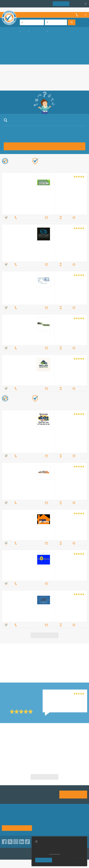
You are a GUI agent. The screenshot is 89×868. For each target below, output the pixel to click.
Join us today (73, 794)
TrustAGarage (31, 854)
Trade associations (61, 815)
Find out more (57, 167)
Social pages (59, 827)
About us (39, 815)
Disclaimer (58, 823)
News (74, 823)
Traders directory (78, 819)
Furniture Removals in (44, 752)
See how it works (17, 828)
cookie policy (55, 854)
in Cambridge (58, 658)
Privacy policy (42, 819)
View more (45, 635)
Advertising (76, 815)
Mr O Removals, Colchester (57, 694)
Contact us (40, 823)
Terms (38, 827)
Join (61, 4)
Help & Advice (59, 819)
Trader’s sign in (81, 10)
